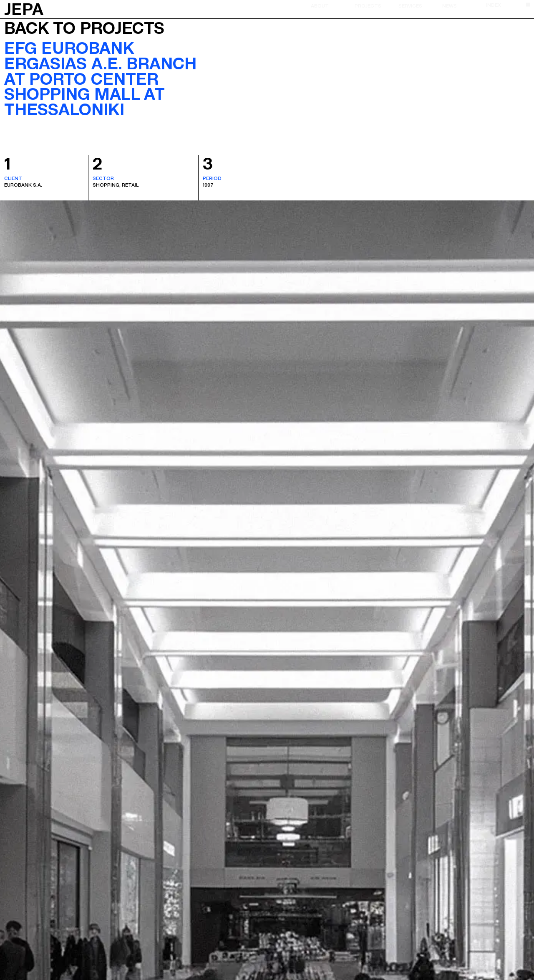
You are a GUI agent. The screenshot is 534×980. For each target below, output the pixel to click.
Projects (368, 5)
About (320, 5)
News (450, 5)
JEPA (24, 8)
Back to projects (84, 28)
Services (410, 5)
